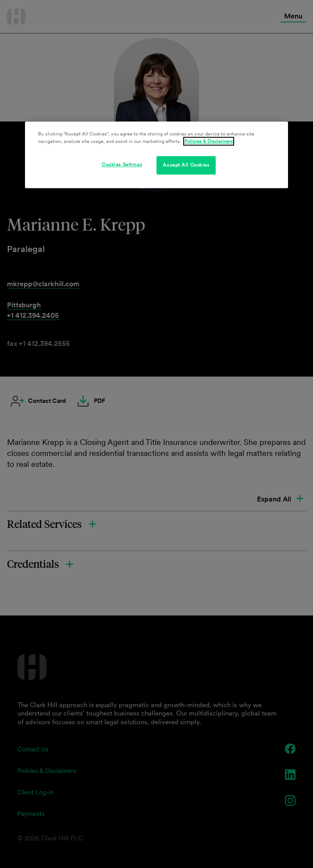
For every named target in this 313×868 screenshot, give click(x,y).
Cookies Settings (122, 164)
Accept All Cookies (186, 165)
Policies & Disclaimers (209, 141)
